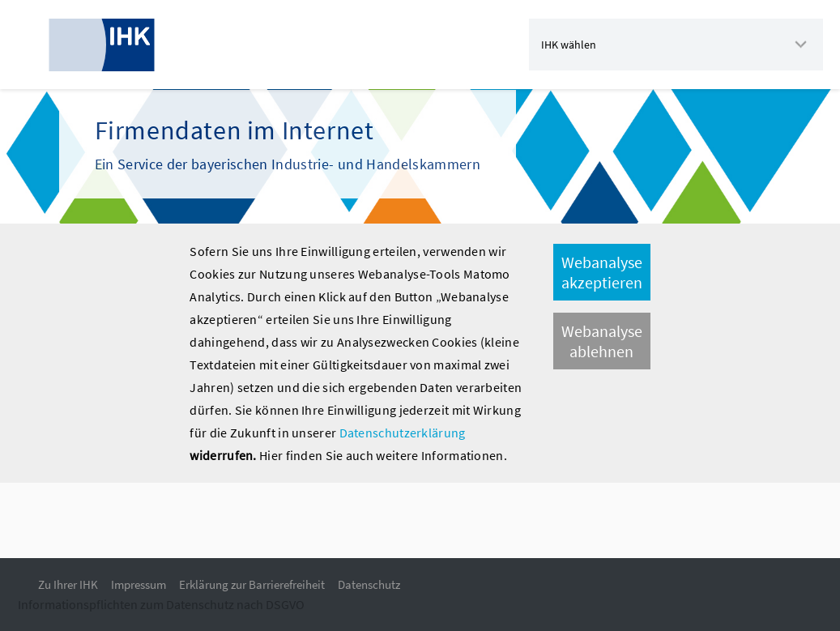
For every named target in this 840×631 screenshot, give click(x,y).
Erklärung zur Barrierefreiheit (252, 584)
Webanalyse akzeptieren (602, 272)
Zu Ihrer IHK (68, 584)
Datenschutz (369, 584)
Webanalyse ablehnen (602, 341)
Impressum (139, 584)
